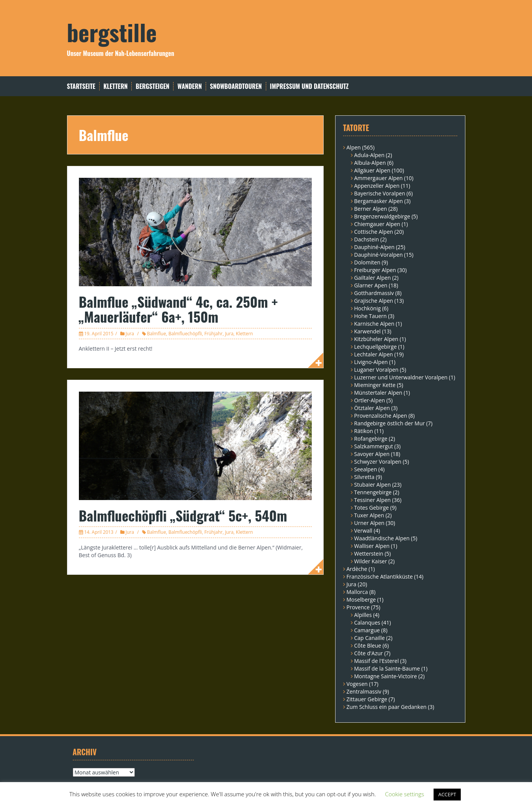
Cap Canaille (370, 638)
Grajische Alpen (374, 301)
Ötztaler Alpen (372, 408)
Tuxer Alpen (369, 515)
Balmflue (157, 334)
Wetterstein (369, 554)
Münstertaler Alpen (378, 393)
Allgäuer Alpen (372, 170)
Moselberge (361, 600)
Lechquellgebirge (376, 347)
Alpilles (363, 615)
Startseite (81, 86)
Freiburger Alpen (375, 270)
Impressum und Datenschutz (309, 86)
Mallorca (357, 592)
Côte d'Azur (369, 653)
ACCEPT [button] (447, 794)
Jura (130, 334)
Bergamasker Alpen (379, 201)
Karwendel (367, 331)
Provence (358, 607)
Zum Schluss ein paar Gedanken (387, 707)
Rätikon (364, 431)
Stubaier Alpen (373, 485)
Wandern (190, 86)
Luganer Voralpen (376, 370)
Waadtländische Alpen (382, 538)
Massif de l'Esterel (377, 661)
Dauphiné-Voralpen (379, 255)
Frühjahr (213, 334)
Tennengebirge (373, 492)
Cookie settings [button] (404, 794)
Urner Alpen (369, 523)
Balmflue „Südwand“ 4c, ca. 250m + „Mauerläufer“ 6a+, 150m (178, 309)
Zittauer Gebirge (367, 699)
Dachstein (367, 239)
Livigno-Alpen (371, 362)
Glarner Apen (371, 285)
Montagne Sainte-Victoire (386, 676)
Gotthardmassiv (374, 293)
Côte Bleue (368, 645)
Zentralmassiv (364, 691)
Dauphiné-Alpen (375, 247)
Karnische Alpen (374, 324)
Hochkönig (368, 308)
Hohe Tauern (371, 316)
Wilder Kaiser (371, 561)
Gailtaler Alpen (373, 278)
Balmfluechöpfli (185, 334)
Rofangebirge (371, 439)
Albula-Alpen (370, 163)
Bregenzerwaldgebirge (382, 216)
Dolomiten (367, 262)
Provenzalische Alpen (381, 416)
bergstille (112, 32)
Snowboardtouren (236, 86)
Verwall (363, 531)
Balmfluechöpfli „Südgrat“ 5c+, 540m (183, 515)
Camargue (367, 630)
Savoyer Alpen (372, 454)
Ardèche (357, 569)
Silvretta (364, 477)
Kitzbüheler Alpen (376, 339)
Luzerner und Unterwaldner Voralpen (401, 377)
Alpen (354, 147)
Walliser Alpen (372, 546)
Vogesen (357, 684)
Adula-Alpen (369, 155)
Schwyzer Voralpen (378, 462)
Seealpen (366, 469)
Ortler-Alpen (370, 400)
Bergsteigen (152, 86)
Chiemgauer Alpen (377, 224)
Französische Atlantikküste (380, 577)
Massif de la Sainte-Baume (387, 668)
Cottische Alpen (374, 232)
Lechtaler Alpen (374, 354)
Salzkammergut (374, 446)
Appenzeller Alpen (377, 186)
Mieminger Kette (375, 385)
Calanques (367, 622)
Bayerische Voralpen (380, 193)
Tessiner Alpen (373, 500)
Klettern (115, 86)
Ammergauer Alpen (379, 178)
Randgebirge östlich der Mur (390, 423)
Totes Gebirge (372, 508)
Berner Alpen (371, 209)
